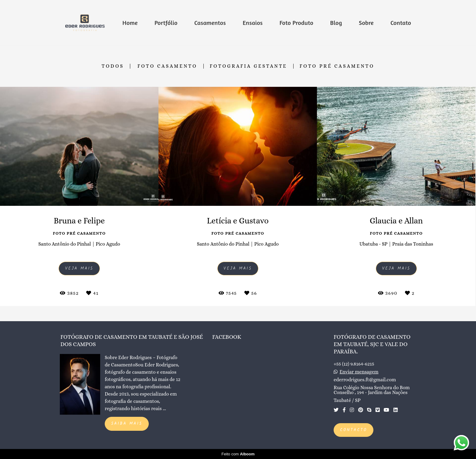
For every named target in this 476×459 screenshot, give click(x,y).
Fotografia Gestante (248, 66)
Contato (401, 23)
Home (130, 23)
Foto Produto (296, 23)
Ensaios (253, 23)
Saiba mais (127, 424)
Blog (336, 23)
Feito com (238, 454)
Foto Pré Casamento (337, 66)
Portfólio (166, 23)
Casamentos (210, 23)
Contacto (354, 430)
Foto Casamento (167, 66)
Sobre (366, 23)
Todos (113, 66)
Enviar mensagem (359, 372)
